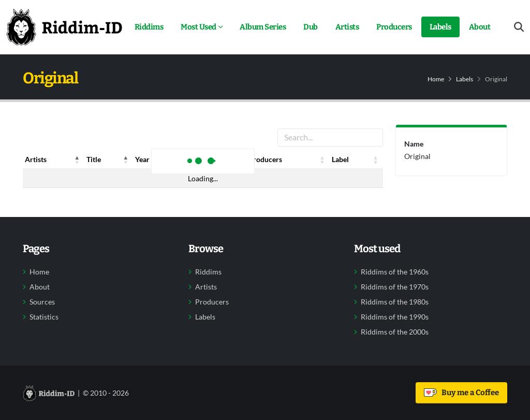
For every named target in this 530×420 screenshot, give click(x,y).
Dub (311, 27)
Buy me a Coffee (461, 393)
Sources (42, 302)
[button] (77, 160)
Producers (394, 27)
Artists (347, 27)
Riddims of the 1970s (395, 287)
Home (436, 79)
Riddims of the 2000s (395, 332)
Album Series (263, 27)
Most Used (198, 27)
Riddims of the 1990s (395, 317)
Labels (440, 27)
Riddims (149, 27)
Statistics (44, 317)
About (480, 27)
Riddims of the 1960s (395, 272)
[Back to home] (64, 27)
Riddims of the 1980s (395, 302)
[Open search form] (519, 27)
